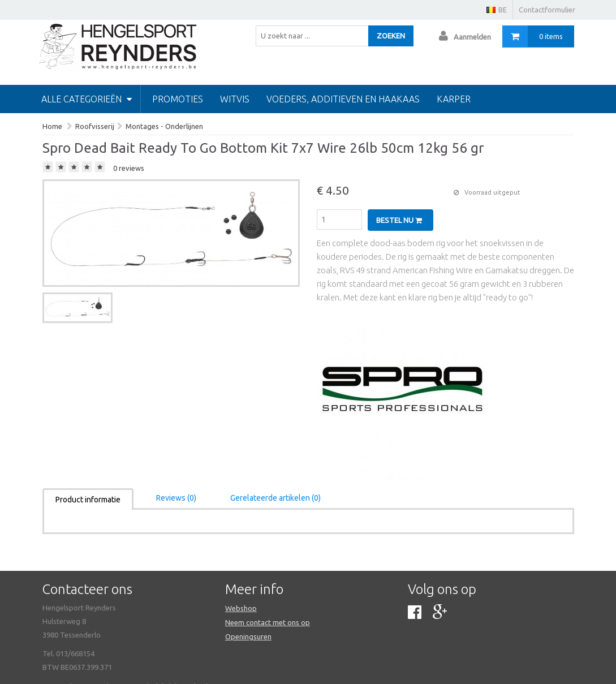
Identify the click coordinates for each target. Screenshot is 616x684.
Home (52, 126)
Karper (454, 99)
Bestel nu (399, 220)
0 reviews (129, 168)
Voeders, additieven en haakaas (343, 99)
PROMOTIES (178, 99)
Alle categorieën (87, 99)
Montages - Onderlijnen (164, 126)
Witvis (235, 99)
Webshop (241, 608)
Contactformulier (547, 10)
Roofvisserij (95, 126)
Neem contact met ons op (268, 622)
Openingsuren (248, 636)
